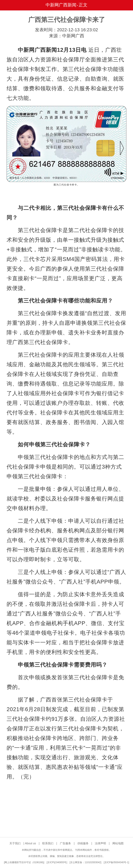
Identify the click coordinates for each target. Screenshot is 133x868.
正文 (83, 5)
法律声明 (100, 843)
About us (30, 843)
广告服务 (65, 843)
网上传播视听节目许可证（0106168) (24, 862)
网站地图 (118, 843)
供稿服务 (83, 843)
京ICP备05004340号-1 (116, 862)
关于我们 (15, 843)
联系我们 (48, 843)
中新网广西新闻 (61, 5)
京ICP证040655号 (57, 862)
